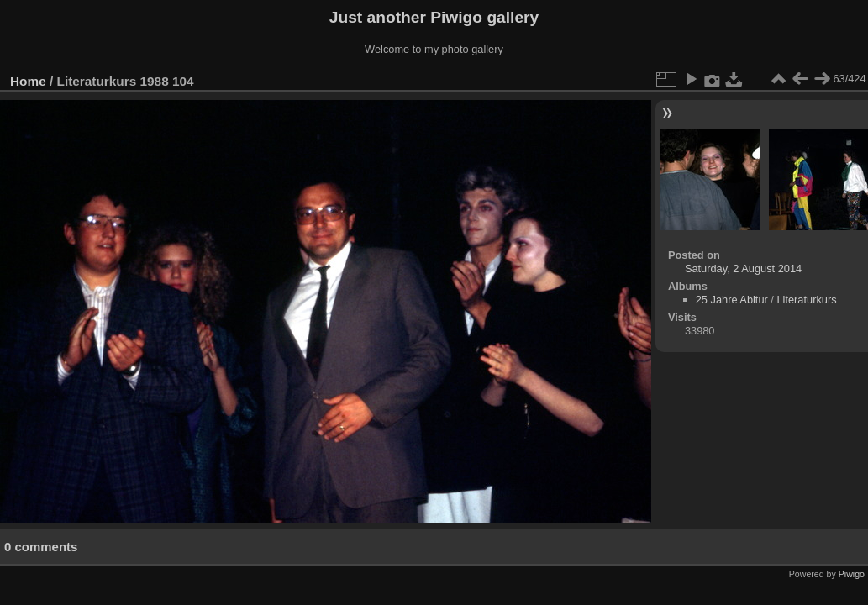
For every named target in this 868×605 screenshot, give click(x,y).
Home (28, 81)
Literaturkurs (806, 300)
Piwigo (852, 574)
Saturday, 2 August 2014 (743, 268)
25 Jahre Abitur (732, 300)
